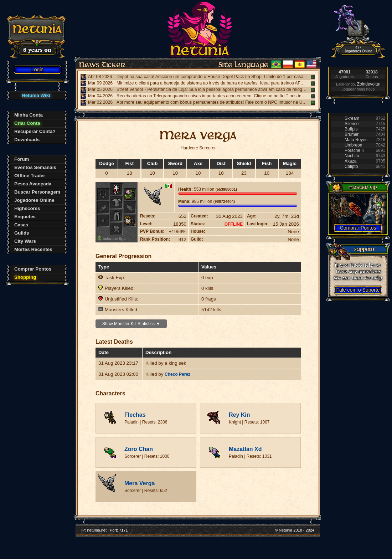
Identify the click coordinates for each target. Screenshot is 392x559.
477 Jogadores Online (358, 49)
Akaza (350, 161)
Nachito (352, 156)
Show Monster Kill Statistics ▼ (131, 324)
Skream (352, 118)
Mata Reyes (356, 140)
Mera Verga (140, 483)
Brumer (352, 134)
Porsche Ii (354, 150)
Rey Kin (239, 415)
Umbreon (353, 145)
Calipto (351, 166)
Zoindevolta (368, 84)
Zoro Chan (139, 449)
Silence (352, 124)
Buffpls (351, 129)
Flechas (135, 415)
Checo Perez (177, 374)
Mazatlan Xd (245, 449)
